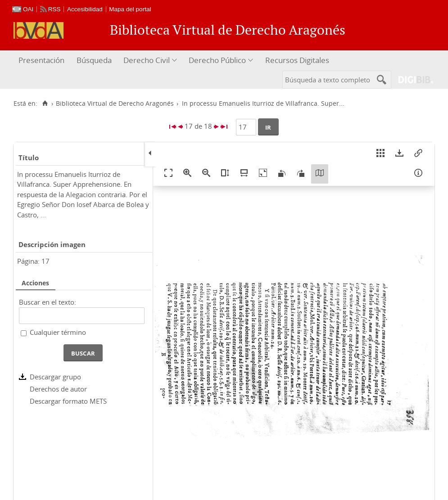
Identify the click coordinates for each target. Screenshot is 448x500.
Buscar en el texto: (48, 302)
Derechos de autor (58, 389)
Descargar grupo (55, 377)
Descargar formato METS (68, 401)
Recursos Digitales (297, 60)
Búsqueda (94, 60)
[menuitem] (43, 61)
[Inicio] (45, 104)
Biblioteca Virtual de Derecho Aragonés (115, 104)
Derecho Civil (147, 60)
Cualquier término (58, 332)
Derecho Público (217, 60)
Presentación (41, 60)
